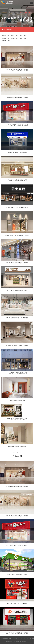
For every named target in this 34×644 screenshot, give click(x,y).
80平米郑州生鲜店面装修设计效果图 (17, 290)
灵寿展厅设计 (14, 38)
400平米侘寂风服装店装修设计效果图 (17, 345)
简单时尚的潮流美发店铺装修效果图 (17, 419)
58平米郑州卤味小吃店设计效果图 (17, 604)
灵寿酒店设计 (14, 36)
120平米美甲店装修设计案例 (17, 400)
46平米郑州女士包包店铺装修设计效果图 (17, 235)
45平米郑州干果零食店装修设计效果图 (17, 125)
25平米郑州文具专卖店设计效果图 (17, 153)
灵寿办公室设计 (6, 41)
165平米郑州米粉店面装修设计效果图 (17, 633)
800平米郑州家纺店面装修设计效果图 (17, 70)
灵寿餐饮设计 (5, 38)
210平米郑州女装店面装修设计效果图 (17, 97)
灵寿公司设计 (24, 38)
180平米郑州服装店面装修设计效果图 (17, 263)
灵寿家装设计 (5, 36)
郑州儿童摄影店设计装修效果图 (17, 446)
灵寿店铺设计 (24, 36)
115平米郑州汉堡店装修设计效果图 (17, 574)
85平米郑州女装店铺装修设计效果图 (17, 180)
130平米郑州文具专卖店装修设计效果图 (17, 208)
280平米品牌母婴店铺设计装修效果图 (17, 318)
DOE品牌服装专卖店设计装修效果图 (17, 373)
